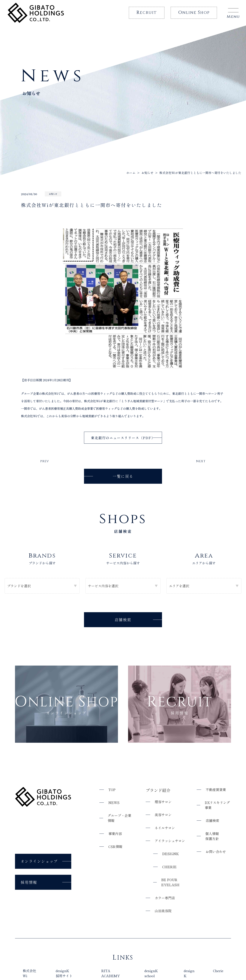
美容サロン (163, 815)
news (114, 802)
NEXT (201, 461)
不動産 (216, 789)
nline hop (194, 13)
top (112, 789)
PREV (44, 461)
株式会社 (29, 973)
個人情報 (212, 836)
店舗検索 (123, 620)
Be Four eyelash (170, 882)
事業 (115, 833)
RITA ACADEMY (111, 973)
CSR (115, 847)
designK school (151, 973)
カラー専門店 (165, 898)
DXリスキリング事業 (217, 805)
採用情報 (29, 882)
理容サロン (163, 802)
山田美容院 (163, 911)
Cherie (169, 867)
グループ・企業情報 (119, 818)
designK (170, 854)
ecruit (147, 13)
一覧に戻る (123, 476)
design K (189, 973)
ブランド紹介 (158, 790)
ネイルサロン (165, 828)
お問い (216, 852)
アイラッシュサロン (170, 841)
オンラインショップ (39, 861)
